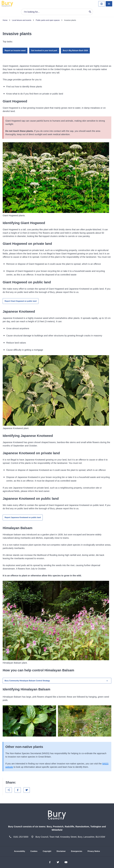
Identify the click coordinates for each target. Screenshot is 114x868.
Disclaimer (61, 851)
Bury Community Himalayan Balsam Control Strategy (57, 681)
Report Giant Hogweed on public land (21, 301)
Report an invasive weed (15, 51)
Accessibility (20, 851)
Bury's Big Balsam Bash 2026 (75, 51)
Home (5, 20)
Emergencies (77, 851)
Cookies (34, 851)
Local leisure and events (22, 20)
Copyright (47, 851)
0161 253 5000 (21, 837)
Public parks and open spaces (48, 20)
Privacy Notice (94, 851)
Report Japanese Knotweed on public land (23, 517)
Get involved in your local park (44, 51)
